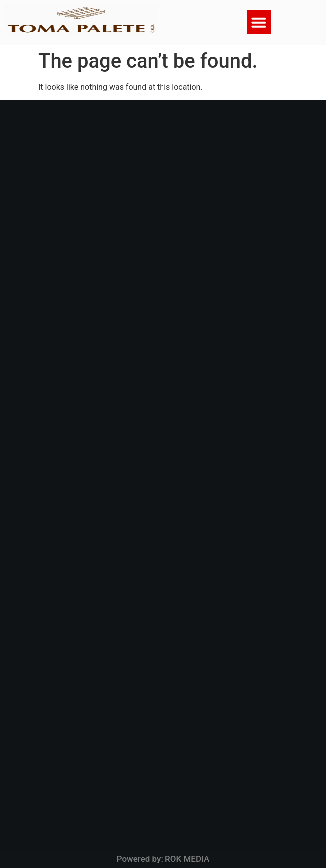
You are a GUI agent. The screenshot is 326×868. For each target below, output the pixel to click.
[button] (259, 22)
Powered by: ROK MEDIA (163, 859)
